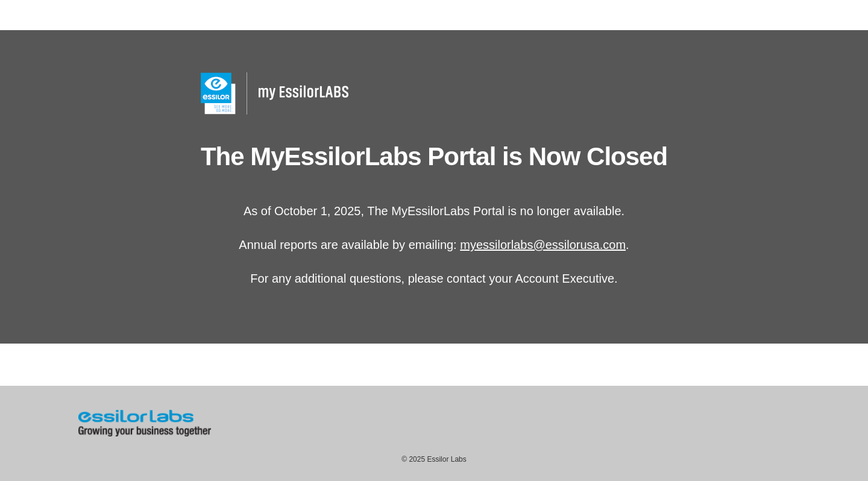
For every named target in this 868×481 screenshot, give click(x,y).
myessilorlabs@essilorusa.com (543, 245)
